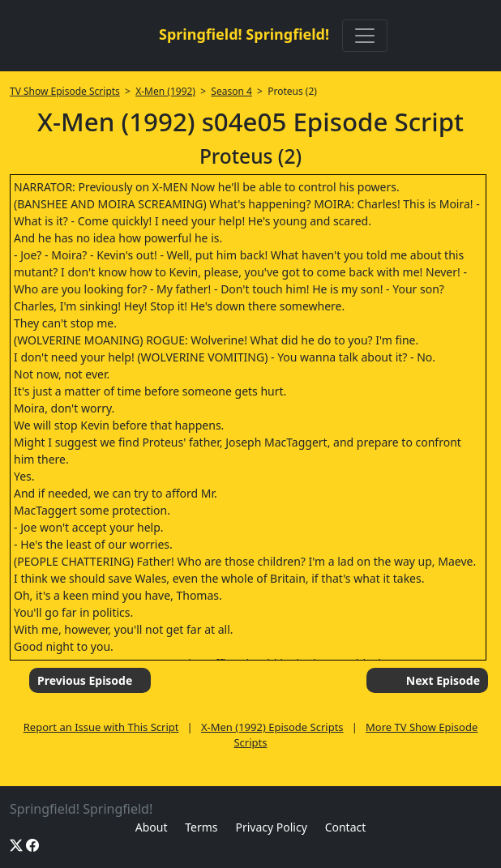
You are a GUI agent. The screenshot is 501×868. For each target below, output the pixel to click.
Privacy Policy (271, 827)
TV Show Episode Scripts (65, 91)
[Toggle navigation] (365, 36)
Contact (346, 827)
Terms (201, 827)
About (152, 827)
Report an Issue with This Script (101, 727)
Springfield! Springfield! (244, 34)
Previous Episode (85, 680)
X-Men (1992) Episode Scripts (272, 727)
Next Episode (443, 680)
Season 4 (231, 91)
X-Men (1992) (165, 91)
